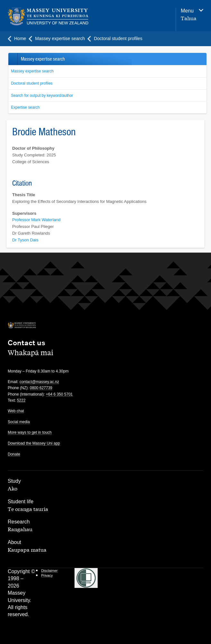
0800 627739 (41, 388)
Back (13, 59)
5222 (21, 400)
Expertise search (25, 107)
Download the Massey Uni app (34, 443)
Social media (19, 422)
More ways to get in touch (30, 432)
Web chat (16, 411)
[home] (70, 17)
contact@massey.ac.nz (39, 382)
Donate (14, 454)
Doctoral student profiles (32, 83)
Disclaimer (49, 571)
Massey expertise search (32, 71)
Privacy (47, 575)
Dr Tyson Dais (25, 240)
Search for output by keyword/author (42, 96)
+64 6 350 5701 (59, 394)
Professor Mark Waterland (36, 220)
